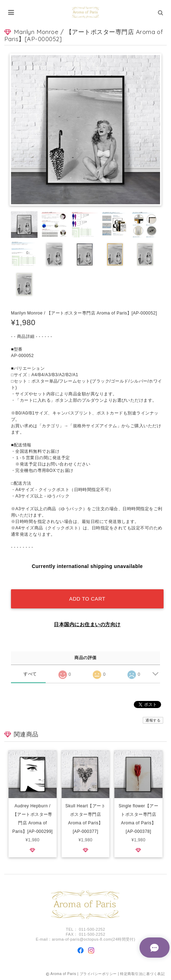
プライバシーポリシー (98, 974)
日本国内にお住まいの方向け (87, 624)
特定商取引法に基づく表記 (142, 974)
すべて (30, 674)
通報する (153, 720)
